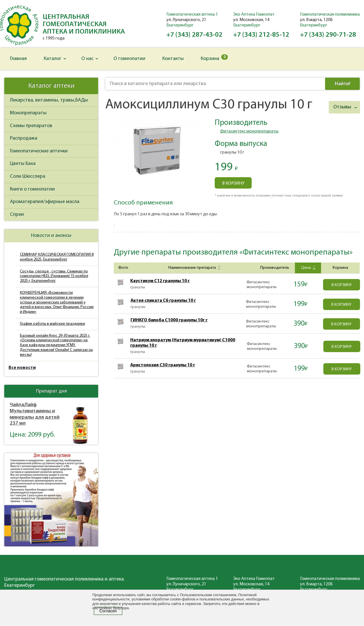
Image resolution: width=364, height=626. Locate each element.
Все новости (22, 368)
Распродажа (24, 138)
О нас (87, 59)
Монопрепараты (28, 113)
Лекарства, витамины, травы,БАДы (49, 100)
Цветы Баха (23, 164)
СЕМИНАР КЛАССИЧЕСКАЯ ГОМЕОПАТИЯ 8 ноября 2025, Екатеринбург (57, 257)
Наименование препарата (194, 268)
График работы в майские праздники (52, 324)
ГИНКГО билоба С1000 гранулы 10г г (169, 320)
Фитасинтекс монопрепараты (249, 131)
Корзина (214, 58)
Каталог (53, 59)
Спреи (17, 215)
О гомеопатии (129, 59)
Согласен (108, 611)
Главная (18, 59)
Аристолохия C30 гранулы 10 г (163, 365)
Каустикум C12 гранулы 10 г (160, 281)
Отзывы (342, 107)
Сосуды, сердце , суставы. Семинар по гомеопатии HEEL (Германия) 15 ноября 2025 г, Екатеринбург (54, 276)
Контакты (173, 59)
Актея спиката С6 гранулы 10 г (163, 301)
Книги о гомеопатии (32, 189)
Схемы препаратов (31, 126)
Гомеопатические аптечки (39, 151)
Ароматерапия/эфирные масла (45, 202)
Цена (308, 268)
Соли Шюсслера (28, 176)
